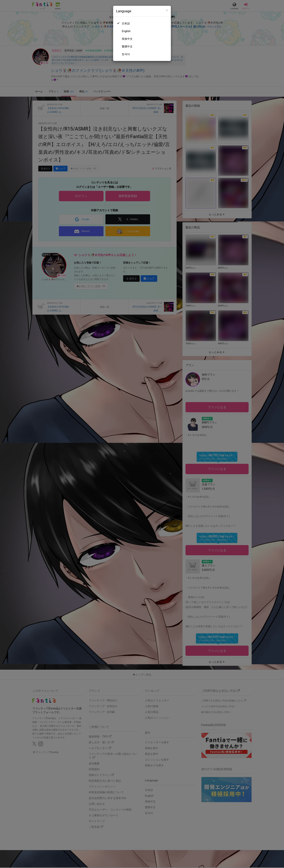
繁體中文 (127, 47)
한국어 (126, 54)
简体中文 (127, 39)
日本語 (126, 23)
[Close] (167, 10)
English (126, 31)
